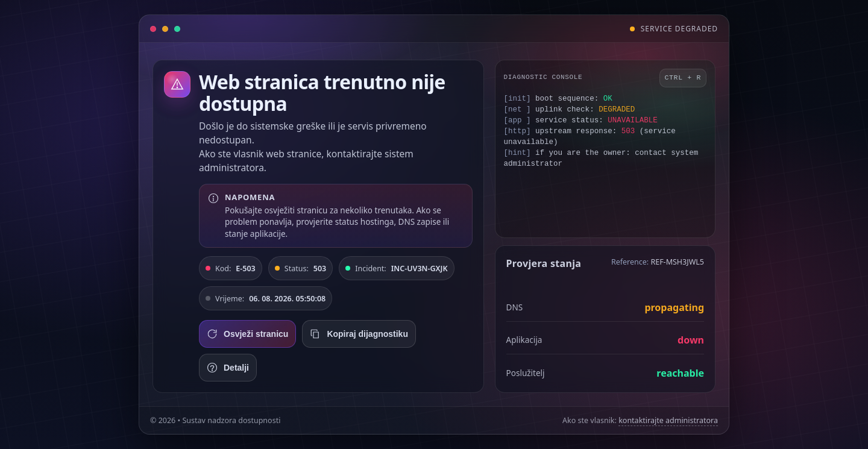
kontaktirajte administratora (668, 420)
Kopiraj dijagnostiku (359, 334)
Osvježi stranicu (247, 334)
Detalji (228, 368)
